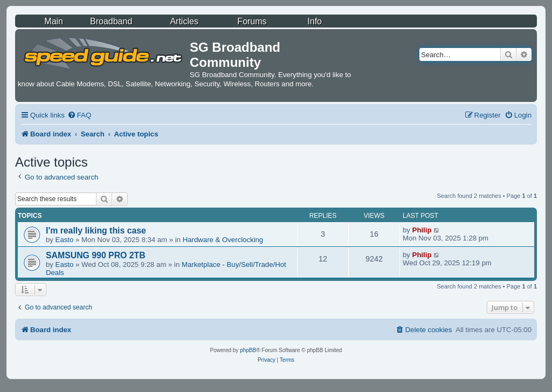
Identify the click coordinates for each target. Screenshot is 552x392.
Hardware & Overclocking (223, 240)
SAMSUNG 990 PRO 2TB (96, 255)
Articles (184, 21)
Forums (252, 21)
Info (315, 21)
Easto (65, 240)
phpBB (248, 350)
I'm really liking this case (96, 231)
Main (54, 21)
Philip (422, 230)
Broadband (111, 21)
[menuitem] (79, 115)
